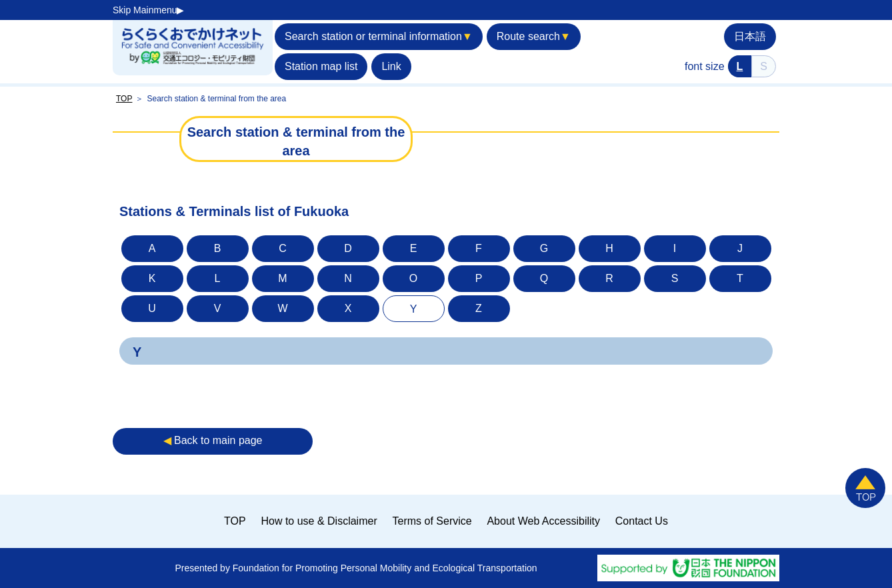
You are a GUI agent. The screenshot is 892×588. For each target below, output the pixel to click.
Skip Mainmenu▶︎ (149, 10)
